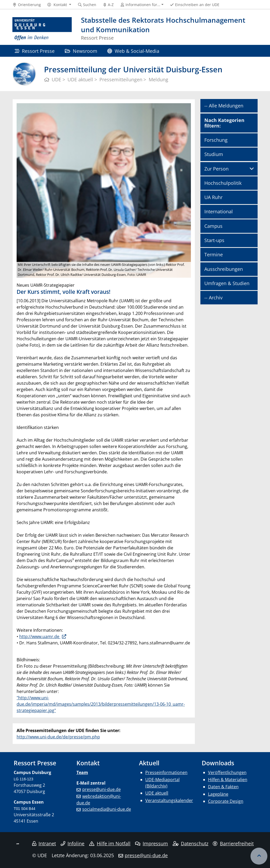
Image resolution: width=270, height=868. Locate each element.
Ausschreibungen (224, 269)
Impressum (151, 843)
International (219, 211)
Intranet (44, 843)
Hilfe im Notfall (110, 843)
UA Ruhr (213, 197)
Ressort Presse (35, 51)
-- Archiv (213, 298)
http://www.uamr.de (40, 636)
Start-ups (214, 240)
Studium (214, 154)
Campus (213, 226)
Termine (214, 254)
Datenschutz (191, 843)
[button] (59, 5)
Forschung (216, 140)
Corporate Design (226, 801)
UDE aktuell (157, 793)
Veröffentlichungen (227, 772)
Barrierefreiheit (233, 843)
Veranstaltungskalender (169, 800)
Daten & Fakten (223, 787)
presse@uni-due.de (102, 789)
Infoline (73, 843)
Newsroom (81, 51)
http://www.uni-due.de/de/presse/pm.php (58, 737)
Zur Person (216, 169)
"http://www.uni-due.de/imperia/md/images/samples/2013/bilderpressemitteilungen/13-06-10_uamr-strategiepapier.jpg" (101, 704)
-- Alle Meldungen (224, 106)
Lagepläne (218, 794)
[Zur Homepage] (42, 29)
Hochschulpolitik (223, 183)
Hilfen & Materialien (228, 780)
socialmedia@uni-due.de (107, 809)
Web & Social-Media (133, 51)
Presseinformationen (166, 772)
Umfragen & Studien (227, 283)
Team (82, 772)
